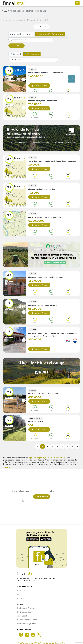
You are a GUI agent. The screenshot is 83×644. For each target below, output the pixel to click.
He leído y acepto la (42, 499)
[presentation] (6, 79)
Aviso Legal (22, 614)
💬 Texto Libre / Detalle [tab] (22, 34)
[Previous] (38, 446)
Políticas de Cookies (26, 610)
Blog (19, 592)
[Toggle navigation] (77, 3)
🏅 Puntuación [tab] (32, 53)
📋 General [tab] (16, 53)
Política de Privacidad (51, 499)
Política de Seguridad (27, 622)
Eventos (21, 596)
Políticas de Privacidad (27, 606)
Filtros (42, 27)
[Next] (77, 446)
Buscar (17, 46)
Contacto (21, 589)
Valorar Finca (38, 85)
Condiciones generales (27, 618)
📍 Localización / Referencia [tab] (50, 34)
